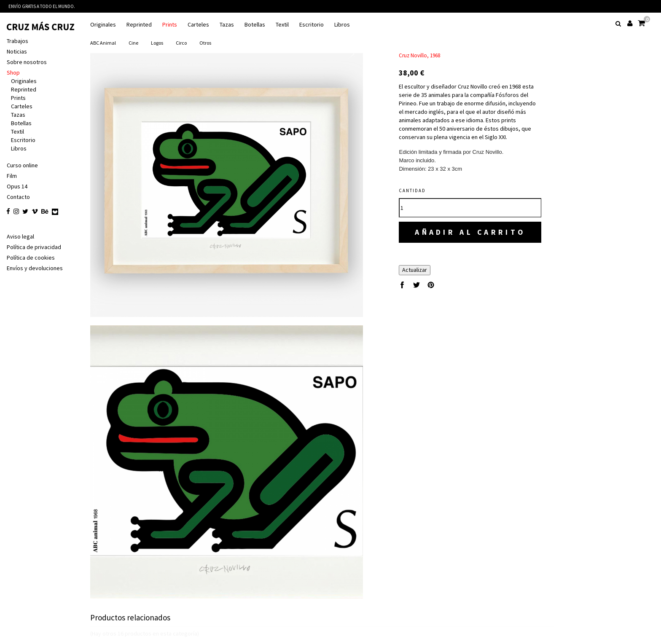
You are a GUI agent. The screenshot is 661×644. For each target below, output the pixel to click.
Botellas (255, 25)
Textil (282, 25)
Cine (133, 43)
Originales (103, 25)
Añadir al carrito (470, 232)
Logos (157, 43)
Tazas (227, 25)
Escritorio (312, 25)
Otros (205, 43)
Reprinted (139, 25)
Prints (170, 25)
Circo (181, 43)
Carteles (198, 25)
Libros (342, 25)
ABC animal (103, 43)
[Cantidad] (470, 208)
